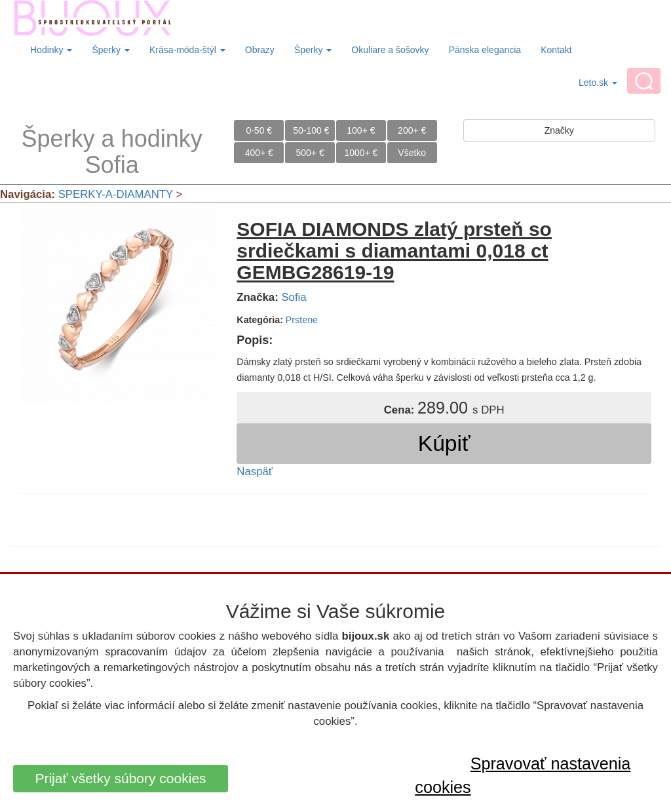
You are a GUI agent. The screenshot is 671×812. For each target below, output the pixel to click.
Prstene (302, 320)
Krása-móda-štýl (187, 50)
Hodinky (51, 50)
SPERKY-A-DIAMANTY (116, 194)
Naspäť (255, 472)
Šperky (110, 50)
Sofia (294, 297)
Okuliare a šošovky (390, 50)
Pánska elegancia (485, 50)
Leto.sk (598, 83)
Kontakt (556, 50)
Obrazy (260, 50)
